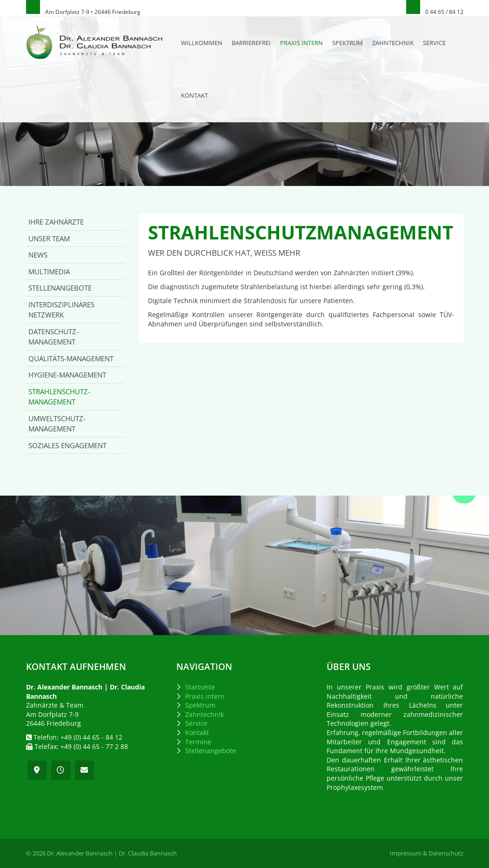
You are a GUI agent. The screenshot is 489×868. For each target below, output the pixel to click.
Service (434, 43)
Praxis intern (301, 43)
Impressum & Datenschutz (427, 853)
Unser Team (49, 239)
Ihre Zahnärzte (56, 222)
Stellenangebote (60, 288)
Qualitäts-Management (71, 358)
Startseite (200, 687)
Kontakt (194, 95)
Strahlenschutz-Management (59, 397)
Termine (198, 742)
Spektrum (348, 43)
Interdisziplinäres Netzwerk (61, 310)
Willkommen (202, 43)
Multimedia (49, 272)
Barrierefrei (251, 43)
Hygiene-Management (67, 375)
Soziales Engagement (67, 445)
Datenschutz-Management (54, 337)
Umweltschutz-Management (57, 424)
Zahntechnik (393, 43)
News (38, 255)
